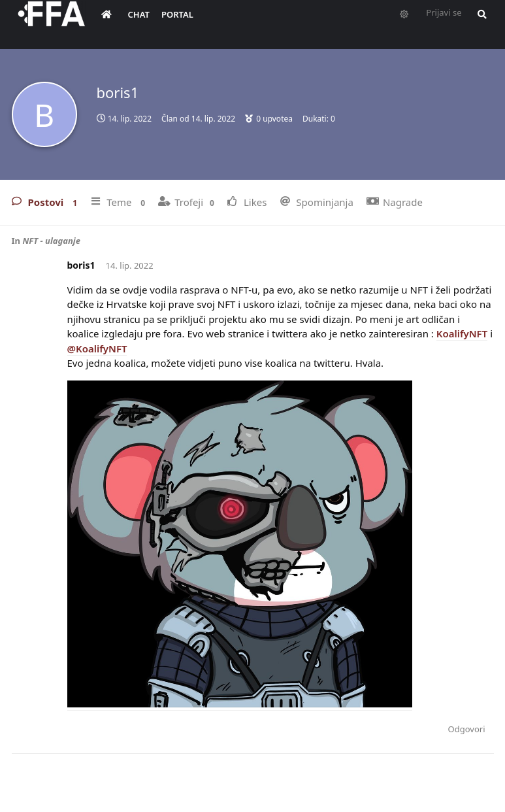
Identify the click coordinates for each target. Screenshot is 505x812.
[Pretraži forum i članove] (489, 24)
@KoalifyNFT (97, 348)
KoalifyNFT (462, 333)
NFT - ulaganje (51, 241)
